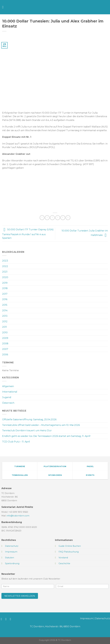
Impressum (87, 618)
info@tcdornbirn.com (18, 516)
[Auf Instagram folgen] (7, 619)
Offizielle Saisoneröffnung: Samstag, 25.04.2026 (29, 419)
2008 (5, 344)
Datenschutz (102, 618)
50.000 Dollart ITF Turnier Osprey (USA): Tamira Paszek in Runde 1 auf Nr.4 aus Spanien (28, 234)
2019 (5, 283)
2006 (5, 355)
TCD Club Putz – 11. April (16, 442)
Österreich (8, 403)
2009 (5, 338)
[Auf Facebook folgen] (2, 619)
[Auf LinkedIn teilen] (68, 218)
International (10, 392)
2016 (5, 299)
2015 (5, 305)
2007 (5, 349)
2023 (5, 261)
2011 (5, 327)
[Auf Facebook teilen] (47, 218)
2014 (5, 310)
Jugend (7, 397)
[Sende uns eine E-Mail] (11, 619)
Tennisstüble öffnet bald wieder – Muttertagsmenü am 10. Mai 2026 (41, 425)
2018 (5, 288)
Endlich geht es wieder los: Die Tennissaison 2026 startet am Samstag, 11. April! (46, 436)
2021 (5, 272)
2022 (5, 266)
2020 (5, 277)
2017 (5, 294)
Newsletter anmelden (20, 596)
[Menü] (4, 7)
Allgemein (8, 386)
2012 (5, 321)
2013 (5, 316)
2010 (5, 333)
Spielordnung (12, 563)
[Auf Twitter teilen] (52, 218)
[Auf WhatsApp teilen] (42, 218)
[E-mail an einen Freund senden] (58, 218)
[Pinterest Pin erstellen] (63, 218)
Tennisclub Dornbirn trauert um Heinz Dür (27, 431)
